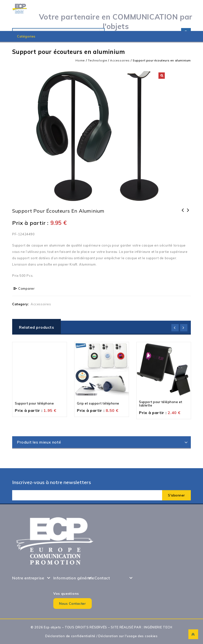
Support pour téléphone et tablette (188, 213)
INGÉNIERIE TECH (158, 627)
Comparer (27, 288)
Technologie (98, 60)
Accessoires (120, 60)
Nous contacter (73, 604)
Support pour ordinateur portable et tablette (183, 217)
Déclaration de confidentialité (70, 636)
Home (80, 60)
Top (193, 634)
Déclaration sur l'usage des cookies (128, 636)
